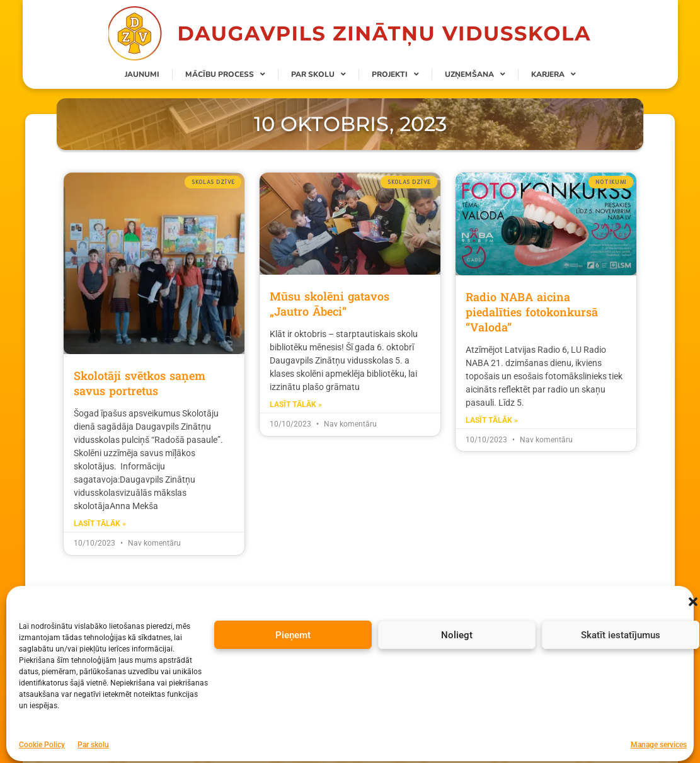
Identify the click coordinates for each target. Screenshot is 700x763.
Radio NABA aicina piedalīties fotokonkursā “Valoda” (532, 312)
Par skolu (318, 74)
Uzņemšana (475, 74)
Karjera (554, 74)
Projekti (395, 74)
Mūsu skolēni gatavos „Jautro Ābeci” (330, 304)
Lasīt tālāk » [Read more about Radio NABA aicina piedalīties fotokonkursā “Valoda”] (492, 420)
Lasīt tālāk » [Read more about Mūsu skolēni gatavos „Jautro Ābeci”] (296, 404)
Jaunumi (142, 74)
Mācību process (225, 74)
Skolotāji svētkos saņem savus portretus (140, 383)
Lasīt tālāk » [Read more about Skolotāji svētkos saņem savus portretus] (100, 524)
